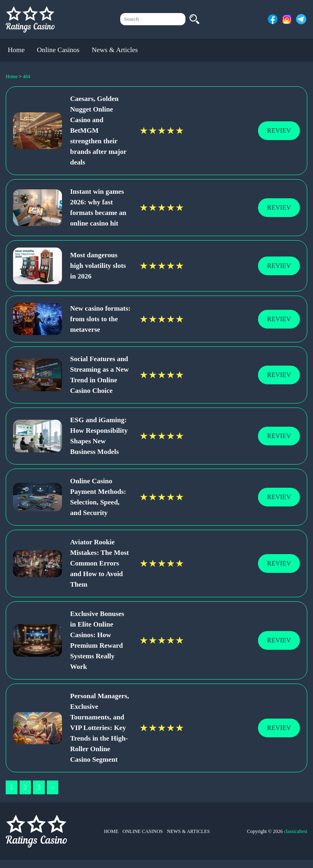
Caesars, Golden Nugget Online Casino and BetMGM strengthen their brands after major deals (98, 130)
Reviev (279, 130)
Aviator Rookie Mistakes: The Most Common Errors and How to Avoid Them (99, 563)
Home (16, 50)
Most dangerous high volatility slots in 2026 (98, 266)
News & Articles (115, 50)
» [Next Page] (53, 787)
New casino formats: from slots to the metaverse (100, 319)
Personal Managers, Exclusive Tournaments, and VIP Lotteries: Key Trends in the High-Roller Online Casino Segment (99, 728)
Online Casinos (58, 50)
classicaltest (296, 831)
